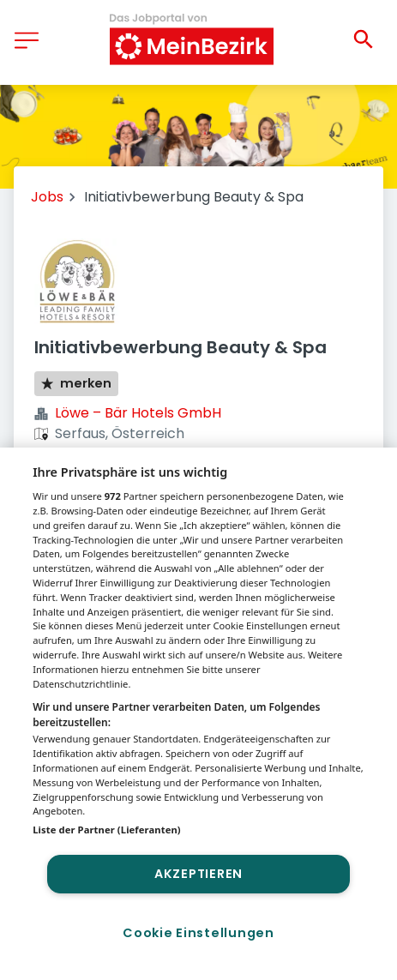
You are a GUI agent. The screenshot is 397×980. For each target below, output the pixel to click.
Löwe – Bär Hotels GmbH (138, 413)
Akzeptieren (198, 874)
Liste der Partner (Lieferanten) (107, 830)
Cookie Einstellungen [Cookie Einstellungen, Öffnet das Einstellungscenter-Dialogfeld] (198, 933)
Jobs (47, 197)
